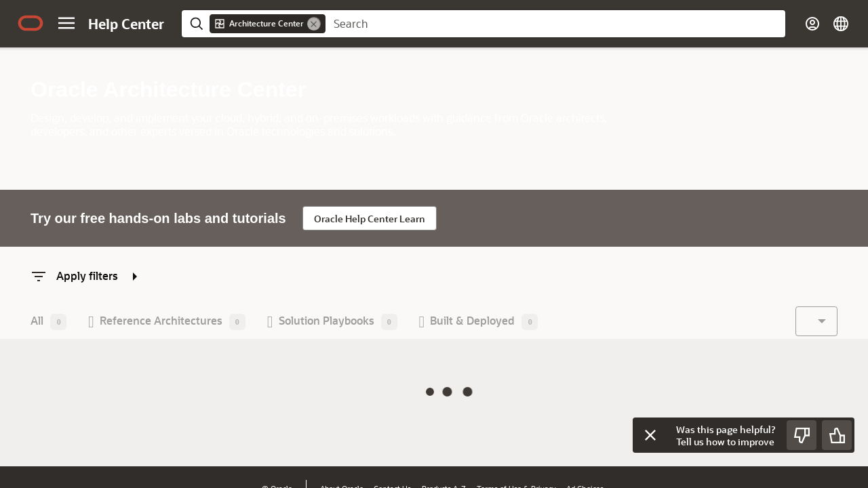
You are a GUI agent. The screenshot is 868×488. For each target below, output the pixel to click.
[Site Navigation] (66, 23)
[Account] (812, 24)
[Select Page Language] (841, 24)
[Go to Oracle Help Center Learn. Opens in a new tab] (370, 218)
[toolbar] (394, 323)
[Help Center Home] (126, 24)
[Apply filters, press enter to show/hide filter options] (87, 276)
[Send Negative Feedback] (802, 435)
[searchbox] (555, 24)
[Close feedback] (650, 435)
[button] (48, 322)
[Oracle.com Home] (31, 23)
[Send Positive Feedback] (837, 435)
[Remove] (314, 24)
